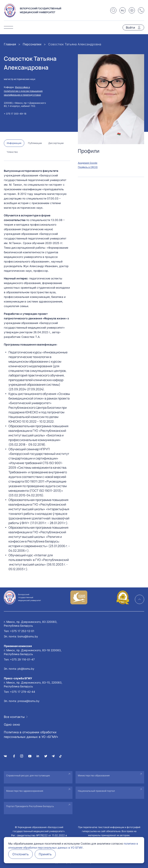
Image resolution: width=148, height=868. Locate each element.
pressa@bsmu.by (29, 701)
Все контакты (14, 717)
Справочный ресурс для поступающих (28, 775)
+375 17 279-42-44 (23, 692)
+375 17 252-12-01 (22, 631)
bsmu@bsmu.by (28, 636)
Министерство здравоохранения (25, 791)
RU (123, 10)
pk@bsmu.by (26, 669)
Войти (130, 27)
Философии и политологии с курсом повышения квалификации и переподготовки (23, 91)
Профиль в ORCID (88, 167)
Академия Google (88, 163)
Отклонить (21, 854)
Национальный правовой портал (96, 791)
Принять (45, 854)
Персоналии (32, 44)
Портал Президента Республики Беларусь (30, 806)
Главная (10, 44)
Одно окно (12, 724)
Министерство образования (94, 775)
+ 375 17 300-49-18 (15, 114)
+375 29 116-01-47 (22, 659)
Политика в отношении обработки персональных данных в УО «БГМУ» (31, 734)
